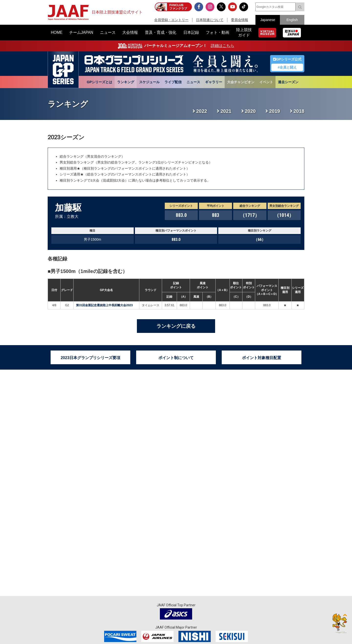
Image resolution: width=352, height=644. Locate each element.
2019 (275, 111)
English (292, 20)
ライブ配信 (173, 82)
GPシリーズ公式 (287, 59)
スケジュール (149, 82)
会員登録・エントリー (171, 20)
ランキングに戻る (176, 326)
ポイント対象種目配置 (262, 358)
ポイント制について (176, 358)
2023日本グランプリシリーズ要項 (90, 358)
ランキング (126, 82)
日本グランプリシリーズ (63, 70)
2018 (299, 111)
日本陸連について (210, 20)
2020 (250, 111)
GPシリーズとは (99, 82)
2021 (226, 111)
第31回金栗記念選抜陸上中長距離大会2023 (104, 305)
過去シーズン (288, 82)
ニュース (193, 82)
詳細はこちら (222, 46)
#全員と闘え (287, 67)
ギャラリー (214, 82)
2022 (202, 111)
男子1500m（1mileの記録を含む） (89, 271)
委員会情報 (240, 20)
